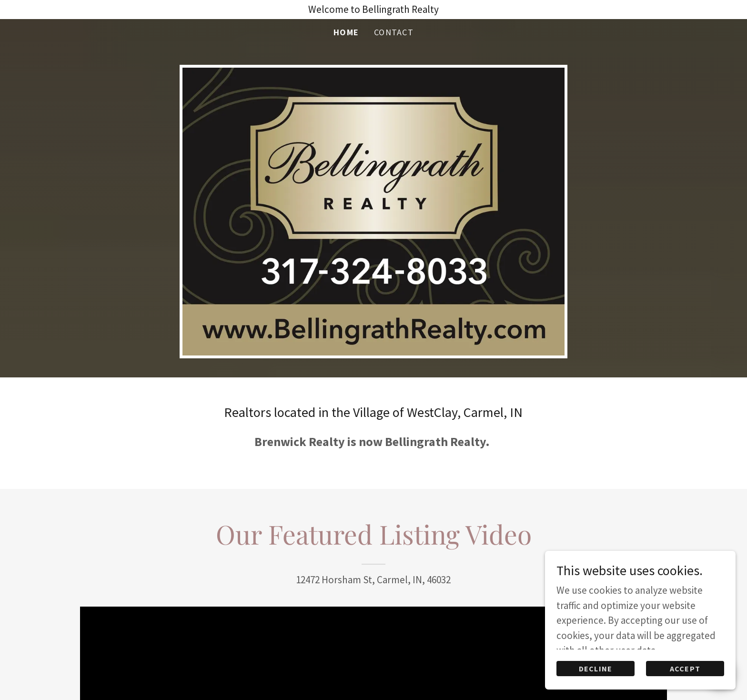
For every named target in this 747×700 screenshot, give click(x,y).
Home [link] (346, 32)
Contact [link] (394, 32)
